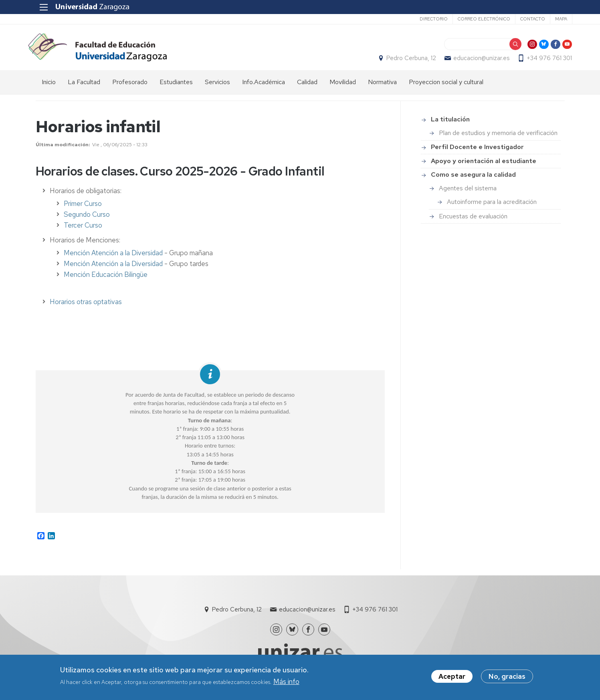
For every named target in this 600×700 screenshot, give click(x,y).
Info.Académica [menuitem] (264, 86)
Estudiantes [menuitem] (176, 86)
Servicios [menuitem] (217, 86)
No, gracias (507, 676)
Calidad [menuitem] (307, 86)
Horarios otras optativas (86, 306)
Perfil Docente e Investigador (477, 151)
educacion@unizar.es (474, 61)
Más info (286, 682)
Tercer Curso (83, 230)
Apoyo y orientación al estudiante (484, 165)
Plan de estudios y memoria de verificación (498, 137)
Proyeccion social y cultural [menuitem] (446, 86)
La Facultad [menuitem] (84, 86)
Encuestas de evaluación (473, 221)
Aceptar (452, 676)
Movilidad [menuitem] (343, 86)
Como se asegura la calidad (473, 179)
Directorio (426, 19)
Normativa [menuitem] (382, 86)
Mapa (554, 19)
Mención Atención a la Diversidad (113, 257)
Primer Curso (83, 208)
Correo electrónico (476, 19)
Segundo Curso (87, 219)
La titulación (450, 124)
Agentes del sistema (468, 193)
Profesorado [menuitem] (130, 86)
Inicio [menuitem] (49, 86)
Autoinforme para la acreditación (492, 206)
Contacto (525, 19)
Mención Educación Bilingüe (106, 279)
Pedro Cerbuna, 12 (404, 61)
